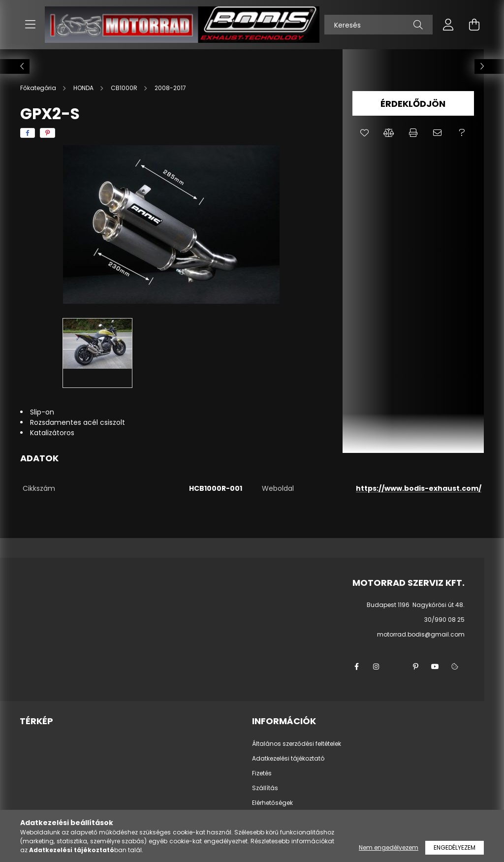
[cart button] (474, 25)
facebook (356, 667)
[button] (364, 133)
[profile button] (448, 25)
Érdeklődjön (413, 104)
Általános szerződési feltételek (297, 744)
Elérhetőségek (272, 803)
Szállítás (265, 788)
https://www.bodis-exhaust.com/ (419, 488)
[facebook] (28, 133)
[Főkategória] (39, 88)
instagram (376, 667)
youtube (435, 667)
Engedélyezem (455, 847)
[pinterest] (47, 133)
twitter (396, 667)
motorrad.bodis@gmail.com (421, 634)
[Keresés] (378, 25)
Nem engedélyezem (389, 847)
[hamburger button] (30, 25)
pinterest (415, 667)
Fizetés (262, 773)
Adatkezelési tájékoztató (288, 759)
